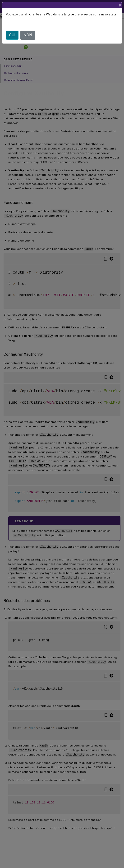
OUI (12, 35)
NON (28, 35)
